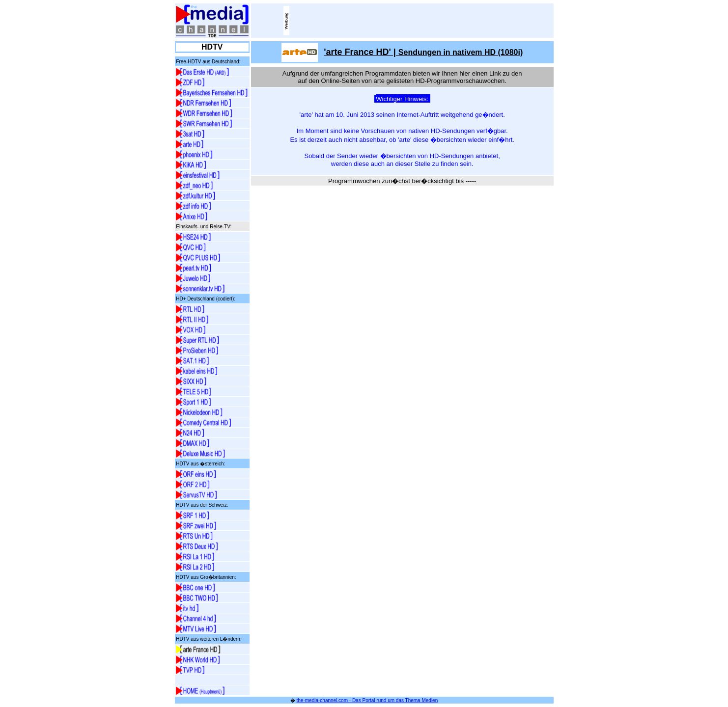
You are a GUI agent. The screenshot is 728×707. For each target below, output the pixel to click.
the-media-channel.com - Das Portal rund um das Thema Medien (367, 700)
